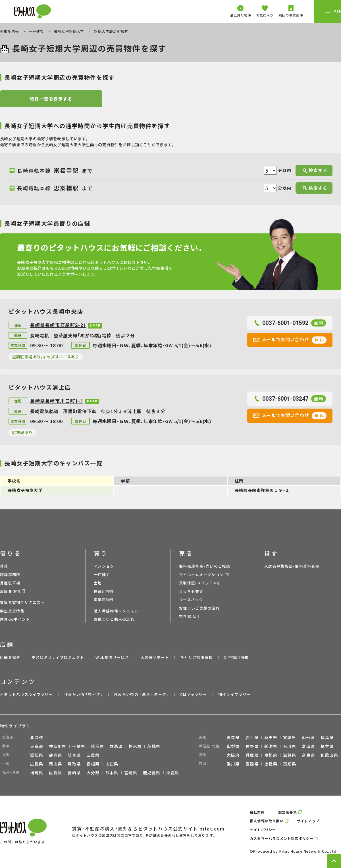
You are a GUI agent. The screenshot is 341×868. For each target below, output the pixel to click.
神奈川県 (58, 746)
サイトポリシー (263, 830)
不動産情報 (10, 31)
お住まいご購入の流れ (114, 619)
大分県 (93, 773)
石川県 (290, 746)
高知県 (290, 764)
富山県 (308, 746)
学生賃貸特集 (12, 611)
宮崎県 (131, 773)
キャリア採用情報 (196, 657)
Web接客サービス (112, 657)
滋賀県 (290, 755)
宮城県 (290, 737)
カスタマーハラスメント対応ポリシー (282, 838)
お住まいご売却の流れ (199, 608)
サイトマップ (308, 821)
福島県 (327, 737)
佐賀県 (55, 773)
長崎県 (74, 773)
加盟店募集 (288, 812)
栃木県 (135, 746)
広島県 (37, 764)
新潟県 (271, 746)
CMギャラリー (194, 694)
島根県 (93, 764)
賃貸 (4, 566)
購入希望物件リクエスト (116, 611)
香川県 (233, 764)
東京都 (37, 746)
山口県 (112, 764)
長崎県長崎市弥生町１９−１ (262, 490)
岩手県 (252, 737)
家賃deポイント (15, 619)
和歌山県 (329, 755)
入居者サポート (155, 657)
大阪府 (233, 755)
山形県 (308, 737)
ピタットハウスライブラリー (26, 694)
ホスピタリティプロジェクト (58, 657)
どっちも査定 (191, 591)
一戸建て (37, 31)
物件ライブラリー (234, 694)
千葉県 (79, 746)
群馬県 (116, 746)
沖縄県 (173, 773)
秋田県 (271, 737)
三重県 (93, 755)
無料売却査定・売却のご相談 (205, 566)
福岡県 (37, 773)
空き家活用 (189, 616)
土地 (98, 583)
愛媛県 (252, 764)
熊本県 (112, 773)
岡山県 (55, 764)
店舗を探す (10, 657)
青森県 (233, 737)
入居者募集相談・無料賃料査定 (292, 566)
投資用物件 (104, 591)
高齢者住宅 (10, 591)
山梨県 (233, 746)
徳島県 (271, 764)
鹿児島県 (152, 773)
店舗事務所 (10, 575)
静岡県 (55, 755)
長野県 (252, 746)
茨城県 (154, 746)
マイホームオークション (201, 575)
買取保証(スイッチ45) (199, 583)
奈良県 (308, 755)
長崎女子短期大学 (70, 31)
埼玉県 (97, 746)
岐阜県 (74, 755)
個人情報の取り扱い (267, 821)
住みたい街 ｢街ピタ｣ (83, 694)
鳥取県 (74, 764)
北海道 (37, 737)
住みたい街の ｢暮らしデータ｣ (141, 694)
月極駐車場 (10, 583)
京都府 (271, 755)
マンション (104, 566)
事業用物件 (104, 600)
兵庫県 (252, 755)
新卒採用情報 (236, 657)
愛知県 (37, 755)
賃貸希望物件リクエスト (22, 602)
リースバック (191, 600)
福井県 (327, 746)
